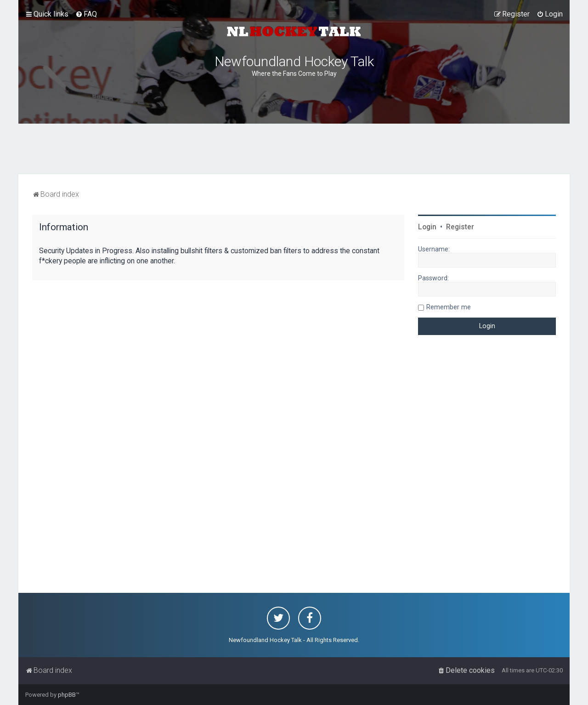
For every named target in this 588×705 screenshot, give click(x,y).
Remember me (449, 307)
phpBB (67, 695)
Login (427, 227)
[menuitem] (86, 14)
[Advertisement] (294, 149)
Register (460, 227)
